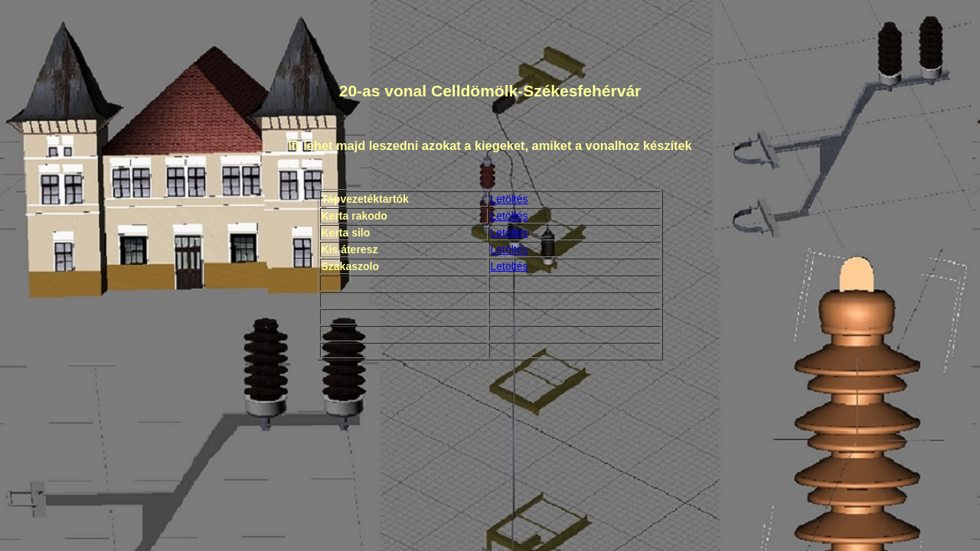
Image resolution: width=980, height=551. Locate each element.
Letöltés (510, 199)
